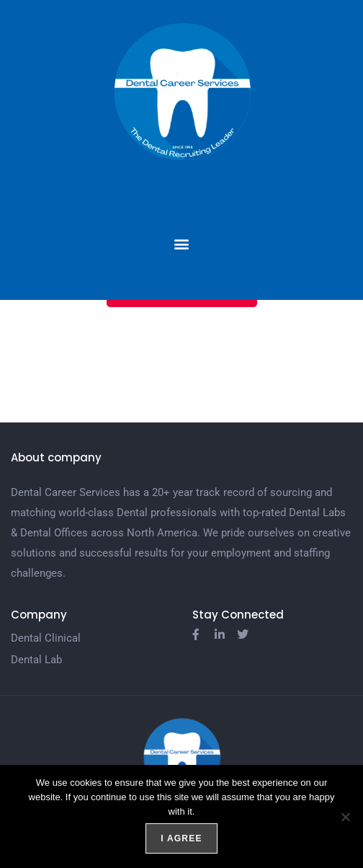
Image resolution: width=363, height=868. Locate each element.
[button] (182, 243)
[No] (345, 817)
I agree (181, 838)
